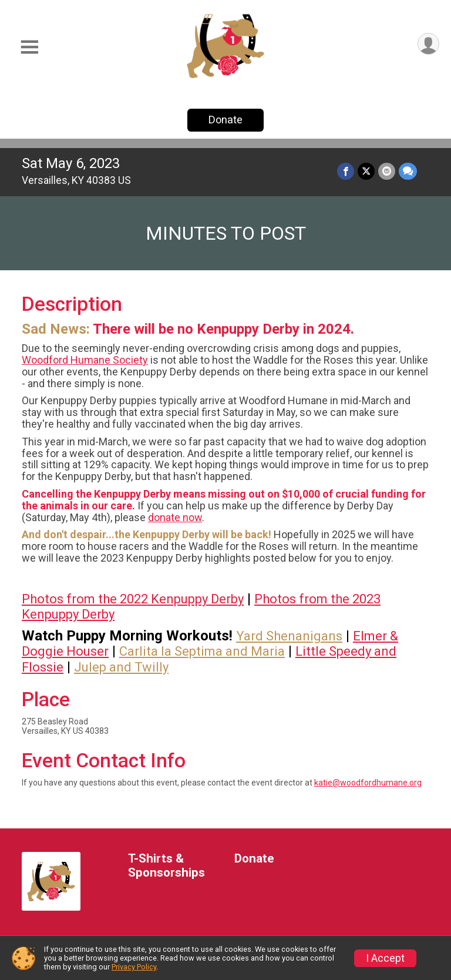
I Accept (385, 958)
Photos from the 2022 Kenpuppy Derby (133, 599)
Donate (225, 120)
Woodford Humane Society (85, 360)
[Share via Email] (387, 171)
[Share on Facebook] (346, 171)
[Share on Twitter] (366, 171)
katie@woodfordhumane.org (368, 783)
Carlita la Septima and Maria (202, 651)
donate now (175, 517)
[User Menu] (428, 44)
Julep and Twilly (121, 667)
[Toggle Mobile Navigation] (29, 47)
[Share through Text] (408, 171)
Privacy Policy (134, 967)
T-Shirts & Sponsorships (166, 866)
